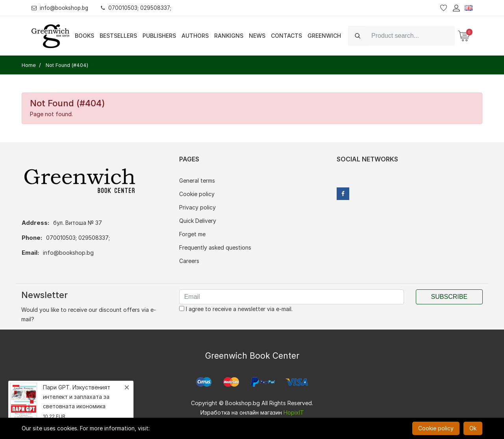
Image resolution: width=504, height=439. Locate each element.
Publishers (159, 36)
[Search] (411, 36)
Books (84, 36)
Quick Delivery (198, 221)
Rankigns (229, 36)
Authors (195, 36)
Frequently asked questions (215, 247)
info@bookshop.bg (61, 8)
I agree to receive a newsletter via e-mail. (236, 309)
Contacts (286, 36)
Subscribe (449, 297)
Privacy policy (197, 207)
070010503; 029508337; (139, 8)
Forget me (192, 234)
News (257, 36)
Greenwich (324, 36)
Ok (473, 428)
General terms (197, 181)
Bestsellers (118, 36)
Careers (189, 261)
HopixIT (294, 412)
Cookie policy (197, 194)
